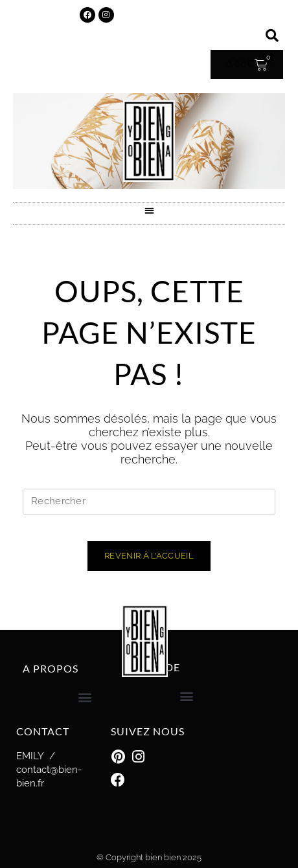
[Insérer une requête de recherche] (149, 502)
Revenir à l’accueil (149, 556)
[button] (272, 36)
